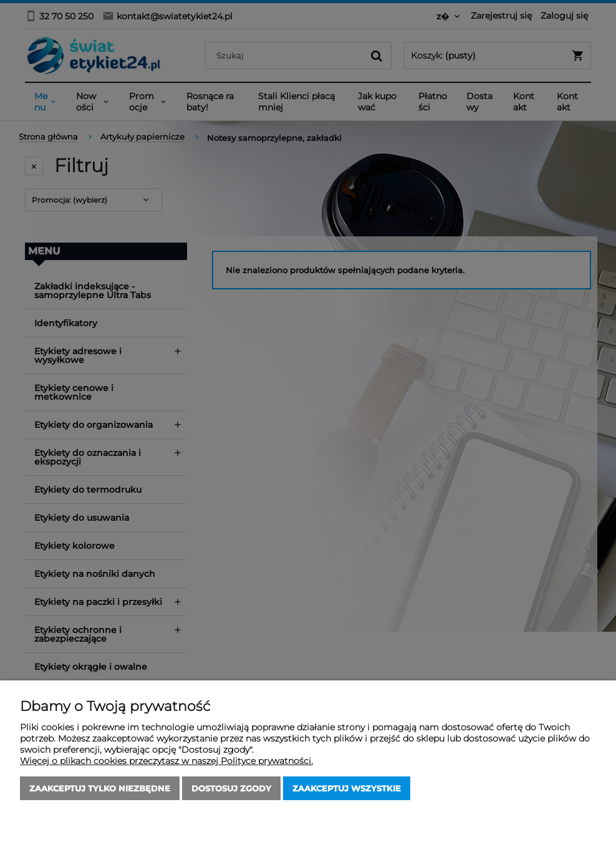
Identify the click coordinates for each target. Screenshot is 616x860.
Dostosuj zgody (231, 788)
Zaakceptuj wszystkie (347, 788)
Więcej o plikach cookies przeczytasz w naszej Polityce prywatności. (166, 761)
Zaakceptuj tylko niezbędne (100, 788)
